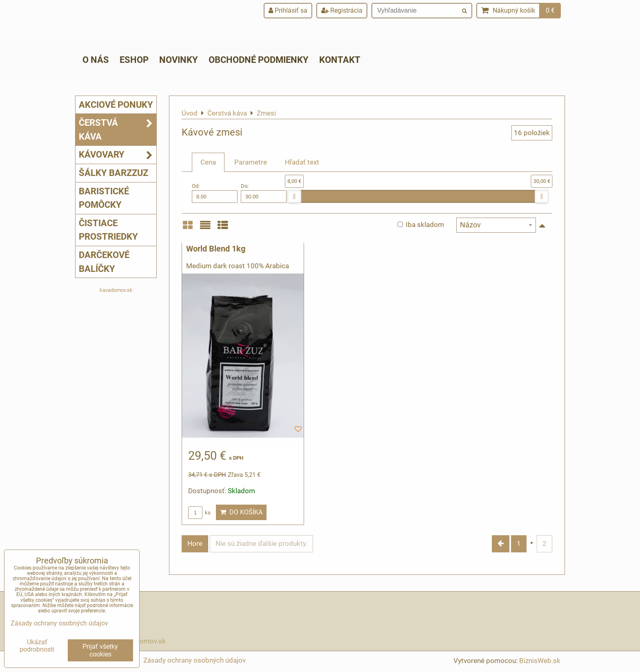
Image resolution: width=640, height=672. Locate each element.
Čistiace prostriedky (108, 230)
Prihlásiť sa (288, 10)
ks (199, 513)
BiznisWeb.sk (540, 661)
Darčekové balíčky (104, 262)
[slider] (294, 196)
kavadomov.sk (116, 290)
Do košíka (241, 512)
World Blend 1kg (216, 249)
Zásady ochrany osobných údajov (194, 660)
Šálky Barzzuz (113, 173)
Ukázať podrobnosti (37, 646)
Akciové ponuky (116, 105)
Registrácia (342, 10)
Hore (195, 543)
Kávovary (118, 155)
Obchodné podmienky (259, 60)
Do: (264, 193)
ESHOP (134, 60)
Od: (215, 193)
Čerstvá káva (118, 130)
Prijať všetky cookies (100, 650)
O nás (96, 60)
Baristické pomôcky (104, 198)
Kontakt (340, 60)
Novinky (179, 60)
